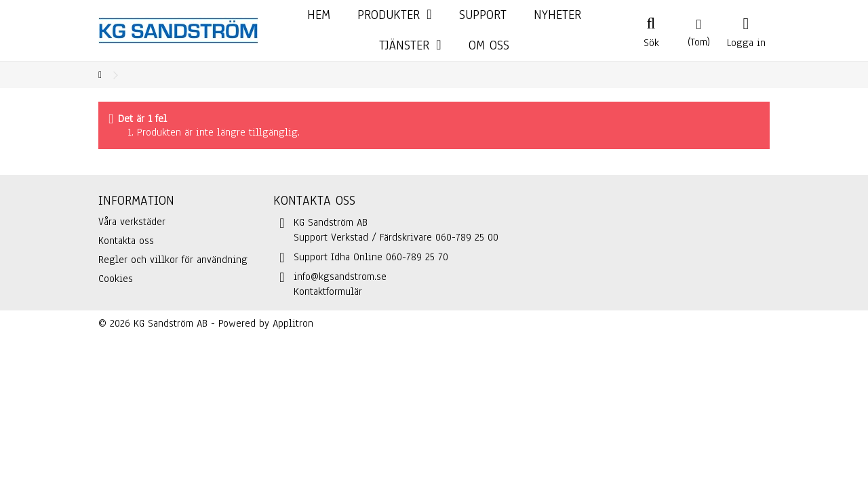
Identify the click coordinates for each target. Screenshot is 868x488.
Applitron (293, 323)
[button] (410, 46)
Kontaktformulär (328, 291)
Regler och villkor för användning (173, 260)
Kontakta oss (126, 241)
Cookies (116, 279)
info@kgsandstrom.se (340, 277)
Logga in (746, 41)
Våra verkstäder (132, 222)
